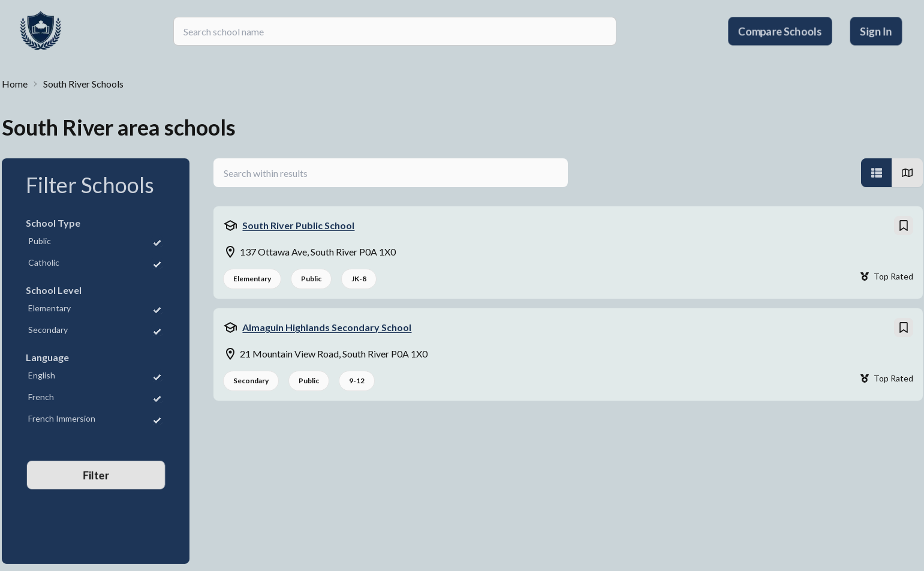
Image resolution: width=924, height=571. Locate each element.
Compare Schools (780, 31)
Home (15, 84)
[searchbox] (395, 31)
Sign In (876, 31)
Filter (95, 475)
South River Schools (83, 84)
